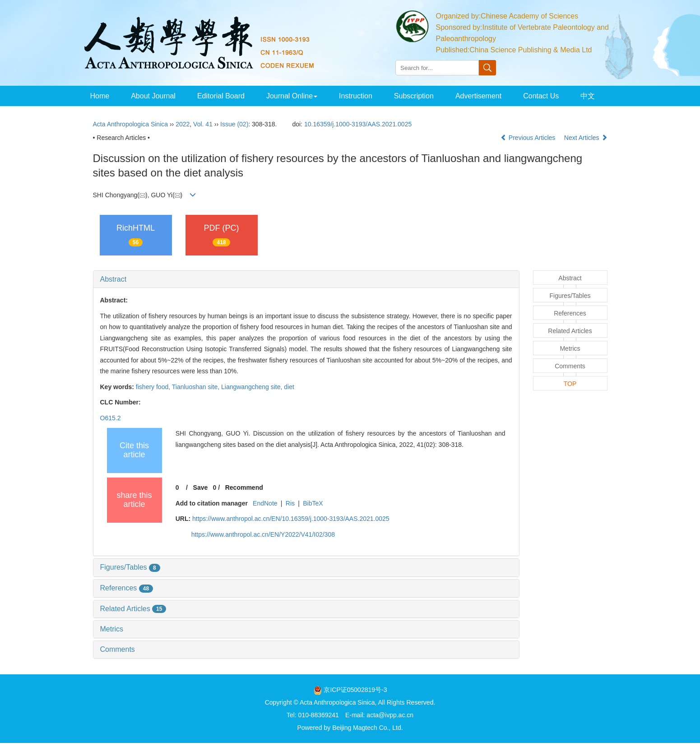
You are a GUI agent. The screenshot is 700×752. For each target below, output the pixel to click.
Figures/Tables (130, 567)
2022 (183, 124)
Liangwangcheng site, (253, 387)
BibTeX (313, 503)
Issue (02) (234, 124)
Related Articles (133, 609)
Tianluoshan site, (197, 387)
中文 (588, 96)
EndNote (265, 503)
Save (201, 487)
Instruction (356, 96)
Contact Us (541, 96)
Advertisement (478, 96)
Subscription (414, 96)
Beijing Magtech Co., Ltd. (367, 728)
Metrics (112, 629)
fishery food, (154, 387)
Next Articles (586, 138)
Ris (290, 503)
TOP (570, 384)
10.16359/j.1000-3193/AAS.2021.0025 (358, 124)
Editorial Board (221, 96)
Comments (118, 649)
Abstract (114, 279)
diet (289, 387)
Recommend (244, 487)
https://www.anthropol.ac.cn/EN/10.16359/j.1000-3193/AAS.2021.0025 (291, 519)
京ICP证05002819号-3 (355, 690)
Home (100, 96)
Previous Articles (529, 138)
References (127, 588)
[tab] (306, 279)
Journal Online (292, 96)
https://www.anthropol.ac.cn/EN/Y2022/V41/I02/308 (263, 534)
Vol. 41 (203, 124)
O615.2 (111, 418)
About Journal (153, 96)
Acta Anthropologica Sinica (131, 124)
